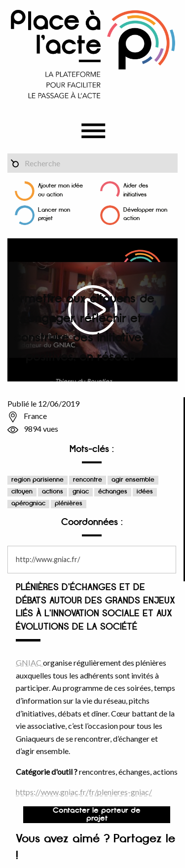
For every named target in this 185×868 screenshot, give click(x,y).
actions (53, 492)
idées (145, 492)
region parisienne (37, 480)
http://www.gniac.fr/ (48, 559)
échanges (113, 492)
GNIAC (29, 662)
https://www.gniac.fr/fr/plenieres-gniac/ (84, 792)
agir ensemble (133, 480)
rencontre (88, 480)
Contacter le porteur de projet (97, 815)
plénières (69, 504)
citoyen (22, 492)
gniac (81, 492)
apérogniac (28, 504)
